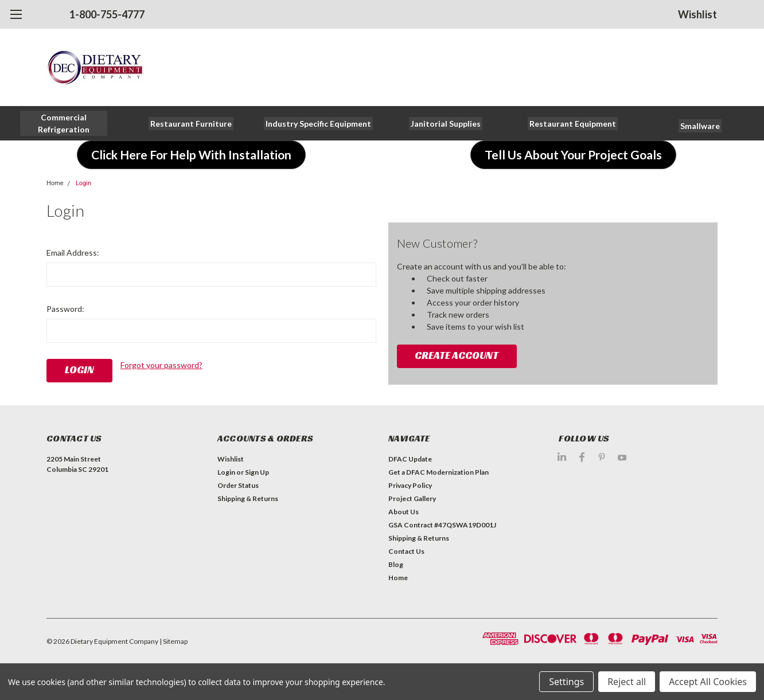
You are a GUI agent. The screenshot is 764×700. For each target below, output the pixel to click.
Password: (65, 309)
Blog (396, 564)
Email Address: (73, 253)
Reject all (627, 682)
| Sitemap (174, 641)
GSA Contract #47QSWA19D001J (442, 525)
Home (55, 183)
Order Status (238, 485)
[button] (64, 123)
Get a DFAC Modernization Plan (438, 472)
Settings (566, 682)
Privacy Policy (410, 485)
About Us (404, 512)
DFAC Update (410, 459)
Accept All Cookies (708, 682)
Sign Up (257, 472)
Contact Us (406, 551)
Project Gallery (412, 498)
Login (83, 183)
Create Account (457, 355)
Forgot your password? (161, 365)
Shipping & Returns (248, 498)
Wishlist (697, 14)
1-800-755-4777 (107, 14)
